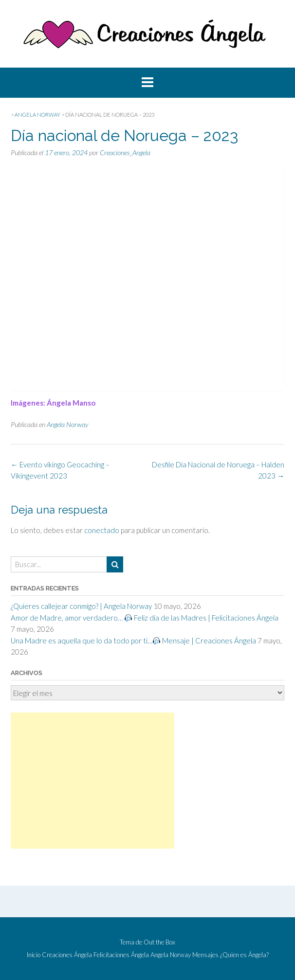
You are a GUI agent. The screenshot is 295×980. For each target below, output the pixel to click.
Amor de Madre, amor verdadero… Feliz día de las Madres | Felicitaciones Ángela (145, 618)
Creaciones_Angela (125, 152)
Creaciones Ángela (67, 955)
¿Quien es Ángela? (244, 955)
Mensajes (205, 955)
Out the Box (159, 942)
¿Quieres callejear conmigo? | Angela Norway (81, 606)
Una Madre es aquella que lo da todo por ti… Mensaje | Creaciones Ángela (133, 641)
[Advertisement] (92, 781)
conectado (102, 530)
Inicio (34, 955)
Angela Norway (67, 424)
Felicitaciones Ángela (121, 955)
